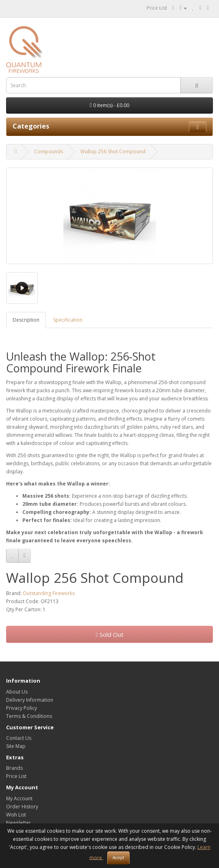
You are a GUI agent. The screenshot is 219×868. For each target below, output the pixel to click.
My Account (19, 798)
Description (26, 320)
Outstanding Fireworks (49, 593)
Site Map (16, 746)
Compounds (49, 151)
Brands (14, 768)
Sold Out (109, 634)
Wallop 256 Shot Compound (113, 151)
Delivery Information (30, 700)
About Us (17, 692)
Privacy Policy (22, 708)
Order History (22, 807)
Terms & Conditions (29, 716)
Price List (157, 8)
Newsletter (18, 823)
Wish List (16, 815)
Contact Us (19, 738)
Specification (68, 320)
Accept (118, 857)
